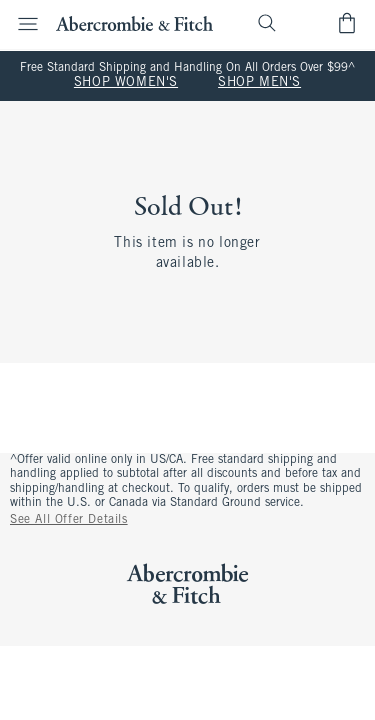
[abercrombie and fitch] (134, 23)
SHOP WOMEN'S (126, 83)
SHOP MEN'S (259, 83)
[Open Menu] (22, 24)
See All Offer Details (69, 520)
